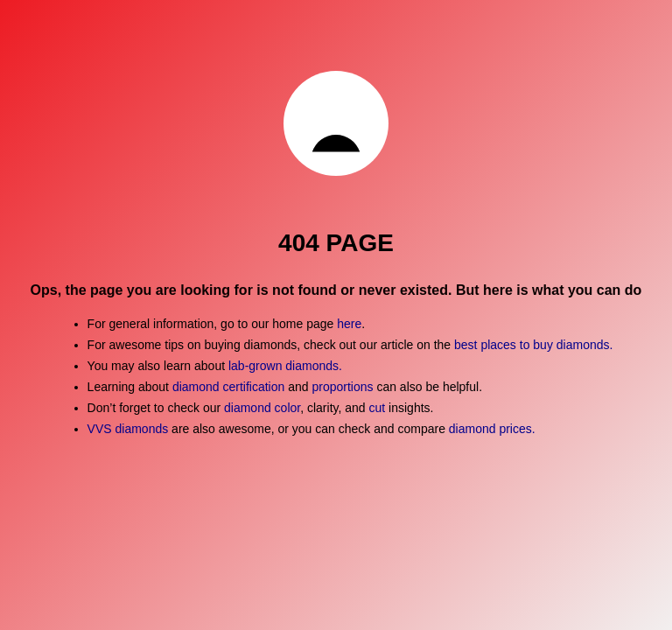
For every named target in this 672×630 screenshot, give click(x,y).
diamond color (262, 408)
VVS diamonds (128, 429)
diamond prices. (492, 429)
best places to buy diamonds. (533, 345)
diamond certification (228, 387)
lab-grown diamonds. (285, 366)
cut (378, 408)
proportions (344, 387)
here (349, 324)
